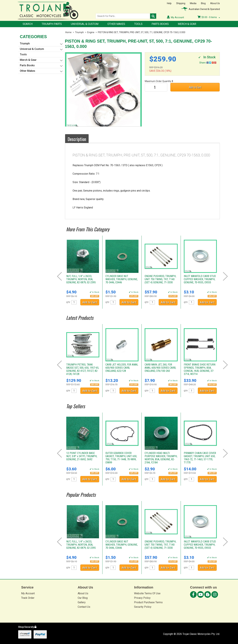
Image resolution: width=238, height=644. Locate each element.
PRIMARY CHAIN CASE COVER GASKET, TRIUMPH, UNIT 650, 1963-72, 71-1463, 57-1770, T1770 (200, 458)
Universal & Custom (85, 24)
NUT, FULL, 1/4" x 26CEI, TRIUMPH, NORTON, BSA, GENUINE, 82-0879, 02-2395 (81, 279)
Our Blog (83, 598)
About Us (215, 3)
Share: (208, 63)
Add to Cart (195, 87)
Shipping (181, 3)
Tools (138, 24)
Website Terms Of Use (147, 593)
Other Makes (116, 24)
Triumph (79, 32)
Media (193, 3)
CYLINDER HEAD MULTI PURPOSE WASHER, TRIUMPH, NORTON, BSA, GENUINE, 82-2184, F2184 (161, 458)
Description (77, 139)
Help (169, 3)
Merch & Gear (187, 24)
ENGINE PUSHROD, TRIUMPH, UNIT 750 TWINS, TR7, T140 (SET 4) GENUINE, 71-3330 (160, 279)
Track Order (28, 598)
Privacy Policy (142, 598)
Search (28, 24)
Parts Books (160, 24)
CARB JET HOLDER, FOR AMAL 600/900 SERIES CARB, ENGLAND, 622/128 (122, 368)
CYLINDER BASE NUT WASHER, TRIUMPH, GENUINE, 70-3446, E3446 (122, 279)
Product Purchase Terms (148, 602)
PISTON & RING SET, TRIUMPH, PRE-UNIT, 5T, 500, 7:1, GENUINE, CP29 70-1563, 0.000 (142, 32)
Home (68, 32)
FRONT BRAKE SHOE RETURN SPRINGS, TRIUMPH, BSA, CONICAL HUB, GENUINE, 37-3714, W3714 (200, 369)
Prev (59, 276)
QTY (68, 302)
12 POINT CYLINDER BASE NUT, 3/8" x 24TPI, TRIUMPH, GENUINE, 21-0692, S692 (82, 456)
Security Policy (143, 607)
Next (225, 276)
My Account (28, 593)
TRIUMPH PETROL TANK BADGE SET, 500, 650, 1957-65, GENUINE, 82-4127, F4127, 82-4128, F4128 (83, 369)
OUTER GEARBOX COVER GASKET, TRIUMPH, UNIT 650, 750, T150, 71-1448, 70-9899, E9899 (121, 458)
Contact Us (84, 607)
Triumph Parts (52, 24)
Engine (91, 32)
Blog (203, 3)
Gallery (82, 602)
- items (209, 17)
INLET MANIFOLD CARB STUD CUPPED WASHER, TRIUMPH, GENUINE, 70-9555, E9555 (200, 279)
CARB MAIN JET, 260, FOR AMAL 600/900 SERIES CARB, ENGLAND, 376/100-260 (160, 368)
